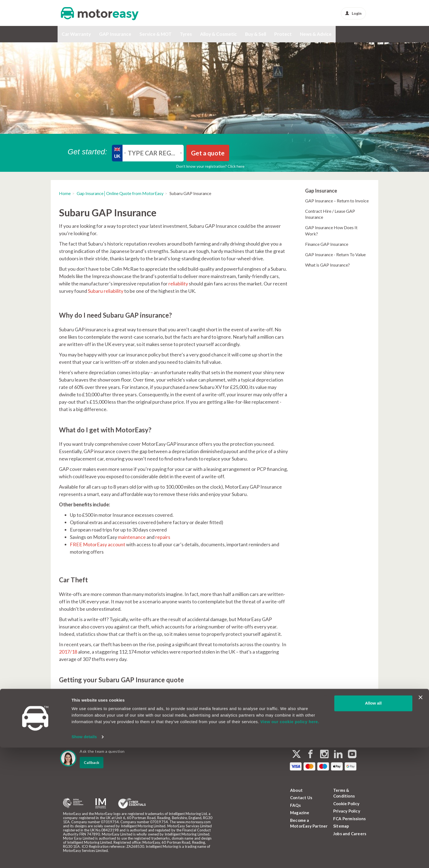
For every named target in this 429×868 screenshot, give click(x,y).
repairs (163, 537)
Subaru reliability (106, 291)
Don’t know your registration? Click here (210, 166)
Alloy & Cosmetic (218, 34)
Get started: (87, 152)
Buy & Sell (256, 34)
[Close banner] (421, 818)
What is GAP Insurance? (327, 265)
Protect (283, 34)
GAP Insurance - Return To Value (335, 254)
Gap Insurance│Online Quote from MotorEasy (120, 193)
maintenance (132, 537)
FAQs (295, 805)
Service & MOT (156, 34)
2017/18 (68, 652)
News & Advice (316, 34)
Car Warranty (76, 34)
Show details (84, 857)
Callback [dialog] (92, 762)
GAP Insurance (115, 34)
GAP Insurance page (242, 694)
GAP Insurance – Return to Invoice (337, 201)
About (296, 790)
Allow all (373, 824)
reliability (178, 284)
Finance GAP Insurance (327, 244)
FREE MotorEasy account (98, 544)
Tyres (186, 34)
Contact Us (301, 798)
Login (353, 13)
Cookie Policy (346, 804)
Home (65, 193)
